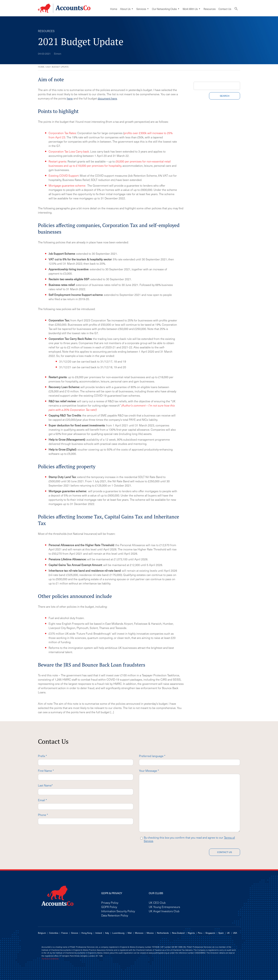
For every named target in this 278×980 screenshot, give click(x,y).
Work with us (192, 9)
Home (114, 9)
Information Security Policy (118, 911)
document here (107, 98)
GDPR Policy (109, 907)
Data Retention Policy (115, 915)
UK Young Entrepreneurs (164, 907)
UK (228, 933)
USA (235, 933)
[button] (236, 9)
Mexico (150, 933)
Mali (130, 933)
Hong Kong (87, 933)
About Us (127, 9)
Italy (107, 933)
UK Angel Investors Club (164, 911)
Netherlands (163, 933)
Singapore (210, 933)
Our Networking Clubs (166, 9)
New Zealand (178, 933)
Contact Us (225, 9)
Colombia (54, 933)
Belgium (42, 933)
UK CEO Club (157, 902)
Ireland (99, 933)
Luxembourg (118, 933)
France (65, 933)
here (70, 98)
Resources (210, 9)
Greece (75, 933)
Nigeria (191, 933)
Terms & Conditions (50, 959)
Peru (200, 933)
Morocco (139, 933)
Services (143, 9)
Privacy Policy (110, 902)
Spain (221, 933)
